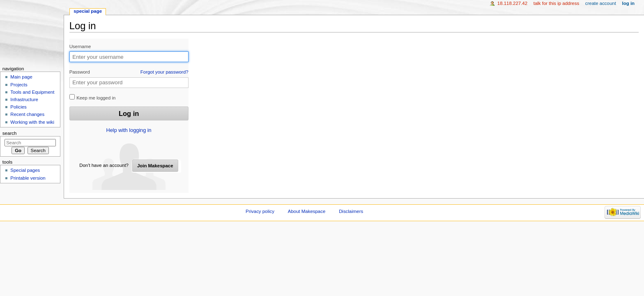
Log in (629, 3)
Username (80, 46)
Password (129, 72)
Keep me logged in (93, 97)
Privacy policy (260, 211)
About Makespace (307, 211)
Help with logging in (129, 130)
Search (10, 133)
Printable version (28, 178)
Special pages (25, 170)
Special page (88, 11)
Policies (18, 107)
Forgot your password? (164, 72)
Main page (21, 77)
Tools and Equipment (32, 92)
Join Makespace (155, 166)
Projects (19, 85)
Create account (601, 3)
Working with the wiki (32, 122)
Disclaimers (351, 211)
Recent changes (27, 114)
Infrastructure (24, 99)
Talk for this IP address (556, 3)
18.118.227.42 (512, 3)
